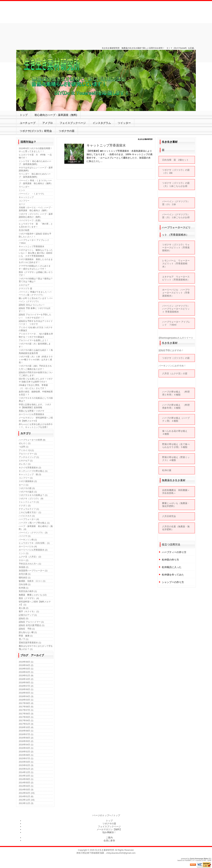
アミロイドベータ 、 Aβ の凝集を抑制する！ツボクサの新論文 (36, 335)
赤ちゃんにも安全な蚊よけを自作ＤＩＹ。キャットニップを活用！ (36, 426)
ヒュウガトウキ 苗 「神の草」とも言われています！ (36, 225)
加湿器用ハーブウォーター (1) (33, 571)
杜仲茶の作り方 (170, 560)
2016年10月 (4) (26, 727)
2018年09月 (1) (26, 682)
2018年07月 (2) (26, 686)
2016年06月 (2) (26, 738)
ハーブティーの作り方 (174, 552)
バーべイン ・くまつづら (32, 194)
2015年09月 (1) (26, 755)
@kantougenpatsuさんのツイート (176, 338)
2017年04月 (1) (26, 720)
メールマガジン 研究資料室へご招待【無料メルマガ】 (36, 419)
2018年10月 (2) (26, 679)
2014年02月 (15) (27, 793)
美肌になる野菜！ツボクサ (32, 411)
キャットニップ (26, 197)
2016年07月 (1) (26, 734)
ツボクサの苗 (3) (27, 488)
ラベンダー (24, 187)
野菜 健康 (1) (26, 636)
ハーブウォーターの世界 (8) (32, 440)
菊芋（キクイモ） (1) (29, 611)
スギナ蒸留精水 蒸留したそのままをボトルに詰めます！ (36, 261)
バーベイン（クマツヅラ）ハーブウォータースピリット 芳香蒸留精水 (176, 309)
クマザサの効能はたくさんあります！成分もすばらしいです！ (35, 267)
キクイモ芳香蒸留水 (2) (30, 468)
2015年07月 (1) (26, 758)
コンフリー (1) (26, 478)
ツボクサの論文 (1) (28, 492)
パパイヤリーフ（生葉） (30, 220)
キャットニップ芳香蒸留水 (106, 145)
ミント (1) (24, 553)
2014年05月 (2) (26, 783)
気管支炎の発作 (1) (28, 591)
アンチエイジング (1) (29, 457)
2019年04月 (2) (26, 665)
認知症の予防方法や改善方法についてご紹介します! (36, 374)
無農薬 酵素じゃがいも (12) (33, 595)
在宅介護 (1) (25, 574)
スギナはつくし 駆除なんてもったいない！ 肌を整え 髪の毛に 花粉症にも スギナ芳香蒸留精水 (36, 253)
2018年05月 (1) (26, 693)
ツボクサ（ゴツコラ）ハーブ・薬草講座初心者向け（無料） (36, 215)
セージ (22, 204)
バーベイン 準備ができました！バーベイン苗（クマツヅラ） (35, 293)
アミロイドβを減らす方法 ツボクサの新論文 (36, 329)
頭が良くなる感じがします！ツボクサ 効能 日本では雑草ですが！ (36, 380)
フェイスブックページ (73, 123)
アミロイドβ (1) (26, 450)
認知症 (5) (24, 618)
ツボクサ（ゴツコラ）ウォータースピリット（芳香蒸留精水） (176, 248)
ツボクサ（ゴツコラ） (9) (31, 499)
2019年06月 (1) (26, 662)
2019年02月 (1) (26, 672)
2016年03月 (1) (26, 748)
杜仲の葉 (167, 470)
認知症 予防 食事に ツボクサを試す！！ (35, 310)
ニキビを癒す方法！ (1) (30, 512)
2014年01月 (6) (26, 796)
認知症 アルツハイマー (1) (31, 622)
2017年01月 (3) (26, 724)
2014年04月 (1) (26, 786)
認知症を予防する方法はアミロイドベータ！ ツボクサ (36, 323)
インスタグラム (102, 123)
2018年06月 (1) (26, 689)
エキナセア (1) (26, 461)
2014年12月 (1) (26, 772)
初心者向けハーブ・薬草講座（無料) (56, 115)
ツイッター (124, 123)
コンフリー (24, 201)
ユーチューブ (28, 123)
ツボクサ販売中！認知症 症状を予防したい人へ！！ (35, 235)
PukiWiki (188, 860)
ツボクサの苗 (67, 131)
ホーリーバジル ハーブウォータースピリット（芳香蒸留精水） (176, 293)
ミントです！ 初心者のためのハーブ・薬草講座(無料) (35, 163)
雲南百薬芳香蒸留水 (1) (30, 643)
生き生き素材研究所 (105, 850)
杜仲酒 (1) (24, 588)
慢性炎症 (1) (25, 578)
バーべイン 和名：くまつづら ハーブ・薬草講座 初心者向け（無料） (36, 182)
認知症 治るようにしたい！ (32, 305)
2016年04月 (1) (26, 745)
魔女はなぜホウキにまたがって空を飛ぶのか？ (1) (36, 647)
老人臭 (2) (24, 608)
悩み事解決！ (109, 832)
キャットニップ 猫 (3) (30, 474)
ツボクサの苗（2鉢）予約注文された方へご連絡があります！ (35, 367)
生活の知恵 (24, 230)
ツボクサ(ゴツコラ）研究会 (36, 131)
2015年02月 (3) (26, 765)
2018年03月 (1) (26, 700)
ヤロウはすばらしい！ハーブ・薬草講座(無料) (36, 169)
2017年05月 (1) (26, 717)
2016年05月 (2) (26, 741)
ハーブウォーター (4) (29, 519)
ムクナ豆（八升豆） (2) (30, 557)
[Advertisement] (106, 23)
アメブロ (48, 123)
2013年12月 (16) (27, 800)
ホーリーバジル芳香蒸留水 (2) (33, 550)
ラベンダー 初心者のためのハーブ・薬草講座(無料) (35, 175)
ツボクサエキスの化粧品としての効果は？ (36, 399)
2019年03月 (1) (26, 669)
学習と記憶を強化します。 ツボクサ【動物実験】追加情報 (35, 406)
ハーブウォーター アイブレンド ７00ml (35, 242)
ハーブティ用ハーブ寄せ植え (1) (34, 523)
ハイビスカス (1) (27, 516)
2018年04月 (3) (26, 696)
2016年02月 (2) (26, 752)
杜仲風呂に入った (172, 567)
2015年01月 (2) (26, 769)
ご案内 (109, 838)
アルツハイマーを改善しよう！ (34, 340)
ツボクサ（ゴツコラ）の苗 (176, 358)
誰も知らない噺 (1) (28, 632)
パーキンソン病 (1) (28, 540)
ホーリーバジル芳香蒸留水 (32, 414)
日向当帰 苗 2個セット (175, 160)
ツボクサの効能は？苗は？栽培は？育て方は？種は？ (36, 280)
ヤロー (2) (24, 560)
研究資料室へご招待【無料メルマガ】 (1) (35, 603)
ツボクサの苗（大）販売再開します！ (35, 345)
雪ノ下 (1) (24, 639)
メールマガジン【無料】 (109, 829)
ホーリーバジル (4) (28, 546)
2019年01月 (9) (26, 675)
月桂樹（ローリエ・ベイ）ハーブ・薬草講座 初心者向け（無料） (36, 209)
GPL (205, 860)
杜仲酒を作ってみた (173, 575)
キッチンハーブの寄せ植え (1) (33, 471)
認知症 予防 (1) (27, 629)
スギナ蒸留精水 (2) (28, 481)
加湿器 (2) (24, 567)
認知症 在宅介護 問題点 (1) (32, 625)
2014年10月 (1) (26, 776)
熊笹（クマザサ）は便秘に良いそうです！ (36, 274)
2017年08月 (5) (26, 707)
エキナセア (24, 285)
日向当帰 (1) (25, 584)
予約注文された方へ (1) (30, 564)
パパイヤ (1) (25, 536)
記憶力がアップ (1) (28, 615)
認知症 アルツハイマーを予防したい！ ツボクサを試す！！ (35, 316)
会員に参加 (109, 840)
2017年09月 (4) (26, 703)
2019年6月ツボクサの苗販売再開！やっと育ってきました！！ (36, 150)
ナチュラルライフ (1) (29, 509)
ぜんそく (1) (25, 443)
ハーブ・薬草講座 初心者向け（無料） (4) (36, 528)
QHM (209, 860)
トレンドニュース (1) (29, 502)
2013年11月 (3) (26, 803)
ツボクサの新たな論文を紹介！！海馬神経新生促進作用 (36, 352)
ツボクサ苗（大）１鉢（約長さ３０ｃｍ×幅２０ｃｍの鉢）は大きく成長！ (36, 360)
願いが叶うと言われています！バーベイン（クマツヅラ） (36, 300)
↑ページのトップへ (102, 815)
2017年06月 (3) (26, 714)
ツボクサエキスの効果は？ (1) (33, 495)
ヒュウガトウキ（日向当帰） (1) (34, 543)
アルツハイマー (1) (28, 454)
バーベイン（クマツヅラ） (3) (33, 533)
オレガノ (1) (25, 464)
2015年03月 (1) (26, 762)
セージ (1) (24, 485)
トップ (24, 115)
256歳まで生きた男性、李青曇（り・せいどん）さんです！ (33, 387)
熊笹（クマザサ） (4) (29, 598)
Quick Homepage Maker (199, 859)
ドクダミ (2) (25, 506)
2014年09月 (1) (26, 779)
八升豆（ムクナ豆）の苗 (176, 373)
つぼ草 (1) (24, 447)
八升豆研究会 (169, 516)
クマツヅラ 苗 (25, 288)
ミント (22, 190)
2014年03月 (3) (26, 790)
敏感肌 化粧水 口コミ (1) (32, 581)
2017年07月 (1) (26, 710)
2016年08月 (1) (26, 731)
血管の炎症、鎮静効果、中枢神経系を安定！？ (36, 393)
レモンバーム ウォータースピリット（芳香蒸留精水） (176, 263)
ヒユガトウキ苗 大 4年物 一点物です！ (35, 156)
